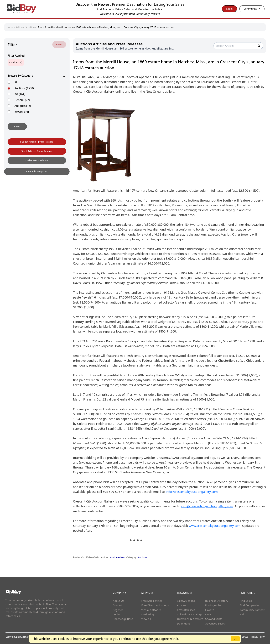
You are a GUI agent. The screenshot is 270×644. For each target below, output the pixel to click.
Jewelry (22, 112)
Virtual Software (151, 610)
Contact (118, 605)
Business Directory (217, 601)
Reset (59, 44)
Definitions (184, 623)
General (22, 100)
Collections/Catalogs (189, 614)
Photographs (213, 605)
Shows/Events (214, 619)
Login (229, 9)
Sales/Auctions (186, 601)
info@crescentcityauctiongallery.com (192, 492)
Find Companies (250, 605)
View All (146, 619)
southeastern (117, 557)
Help (243, 614)
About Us (118, 601)
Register (118, 610)
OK (235, 639)
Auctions (31, 27)
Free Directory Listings (155, 605)
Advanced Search (216, 623)
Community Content (252, 610)
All (16, 82)
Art (20, 94)
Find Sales (246, 601)
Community (252, 9)
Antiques (23, 106)
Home (10, 27)
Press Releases (186, 610)
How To (210, 610)
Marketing (148, 614)
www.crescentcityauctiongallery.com (215, 526)
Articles (20, 27)
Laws (208, 614)
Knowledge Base (123, 619)
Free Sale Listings (152, 601)
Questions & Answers (190, 619)
